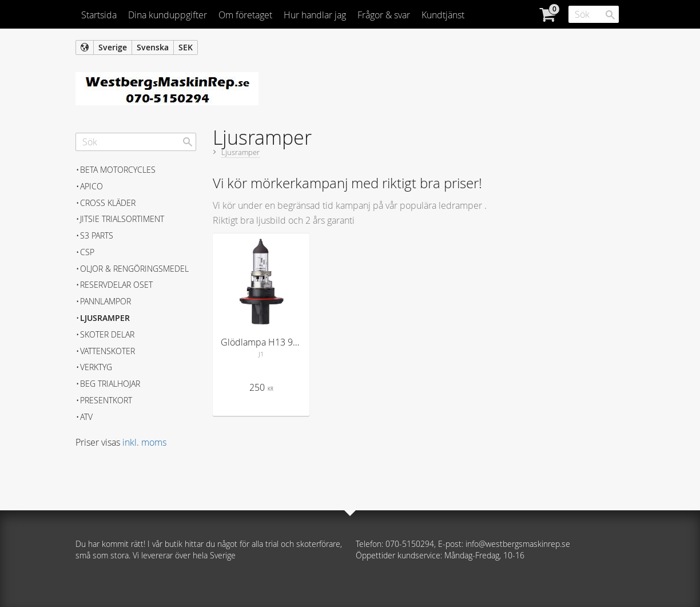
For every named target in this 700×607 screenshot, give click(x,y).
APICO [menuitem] (92, 186)
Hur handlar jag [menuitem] (315, 15)
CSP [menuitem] (87, 252)
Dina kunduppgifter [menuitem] (168, 15)
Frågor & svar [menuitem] (384, 15)
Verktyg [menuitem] (96, 367)
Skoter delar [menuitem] (107, 334)
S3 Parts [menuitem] (97, 235)
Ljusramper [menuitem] (105, 318)
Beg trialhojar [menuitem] (110, 384)
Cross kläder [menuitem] (108, 203)
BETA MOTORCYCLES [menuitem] (118, 170)
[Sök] (610, 15)
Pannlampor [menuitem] (106, 301)
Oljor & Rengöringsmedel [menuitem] (134, 269)
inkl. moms (144, 442)
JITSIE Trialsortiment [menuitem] (122, 219)
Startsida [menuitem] (99, 15)
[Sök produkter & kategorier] (594, 14)
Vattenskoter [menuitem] (108, 351)
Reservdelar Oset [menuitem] (116, 285)
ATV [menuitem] (86, 417)
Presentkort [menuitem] (106, 400)
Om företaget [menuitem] (245, 15)
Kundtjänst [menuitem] (443, 15)
